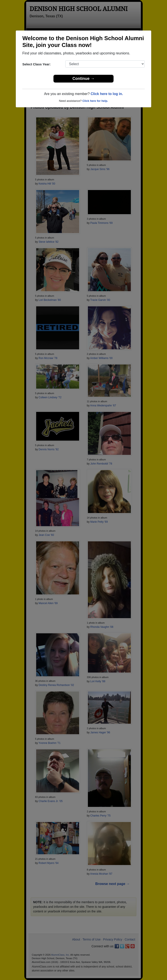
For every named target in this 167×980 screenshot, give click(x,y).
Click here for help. (95, 101)
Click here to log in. (107, 94)
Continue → (84, 79)
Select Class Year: (36, 64)
